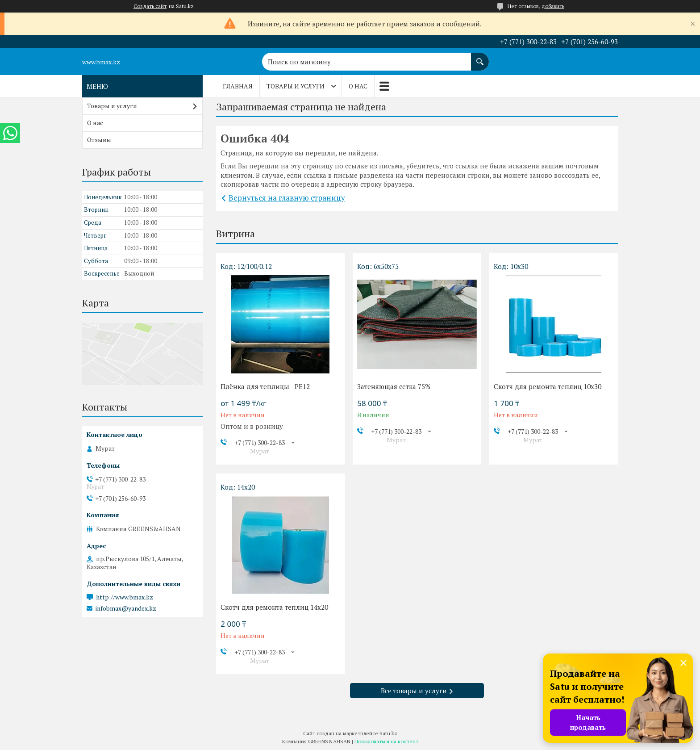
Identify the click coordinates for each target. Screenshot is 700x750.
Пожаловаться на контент (386, 741)
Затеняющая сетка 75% (394, 386)
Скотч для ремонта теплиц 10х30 (548, 386)
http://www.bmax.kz (125, 597)
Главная (238, 86)
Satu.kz (388, 733)
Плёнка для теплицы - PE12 (265, 386)
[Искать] (480, 57)
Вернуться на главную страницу (287, 198)
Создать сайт (150, 6)
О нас (358, 86)
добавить (553, 6)
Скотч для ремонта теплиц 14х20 (274, 607)
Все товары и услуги (414, 691)
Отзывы (99, 140)
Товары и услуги (296, 86)
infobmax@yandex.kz (126, 608)
